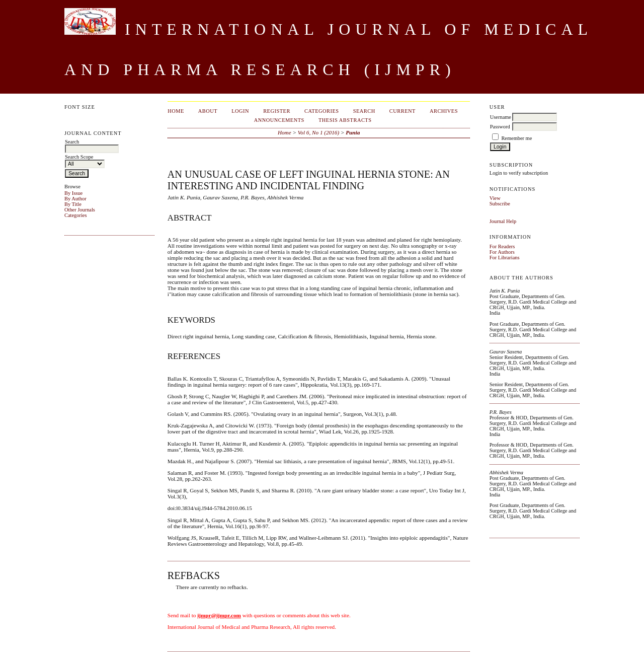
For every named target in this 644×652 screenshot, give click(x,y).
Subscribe (500, 204)
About (208, 111)
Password (500, 127)
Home (176, 111)
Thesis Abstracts (345, 120)
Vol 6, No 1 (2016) (318, 132)
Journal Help (503, 221)
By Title (73, 204)
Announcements (279, 120)
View (495, 198)
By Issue (73, 193)
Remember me (516, 138)
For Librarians (505, 258)
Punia (353, 132)
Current (403, 111)
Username (501, 117)
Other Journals (80, 210)
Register (277, 111)
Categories (75, 215)
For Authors (502, 252)
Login (240, 111)
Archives (444, 111)
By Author (75, 199)
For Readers (502, 246)
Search (364, 111)
